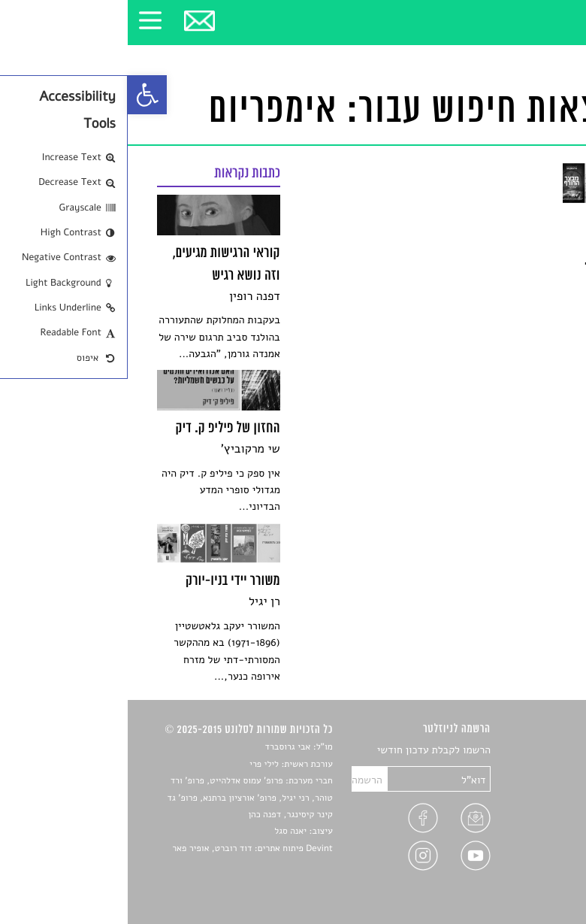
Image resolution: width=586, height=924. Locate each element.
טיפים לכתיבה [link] (527, 839)
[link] (20, 95)
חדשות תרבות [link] (528, 786)
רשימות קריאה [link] (526, 803)
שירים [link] (544, 768)
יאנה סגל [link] (163, 832)
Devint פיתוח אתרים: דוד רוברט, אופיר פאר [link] (124, 849)
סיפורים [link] (541, 751)
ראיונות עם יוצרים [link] (519, 821)
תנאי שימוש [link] (532, 874)
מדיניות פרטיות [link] (524, 856)
